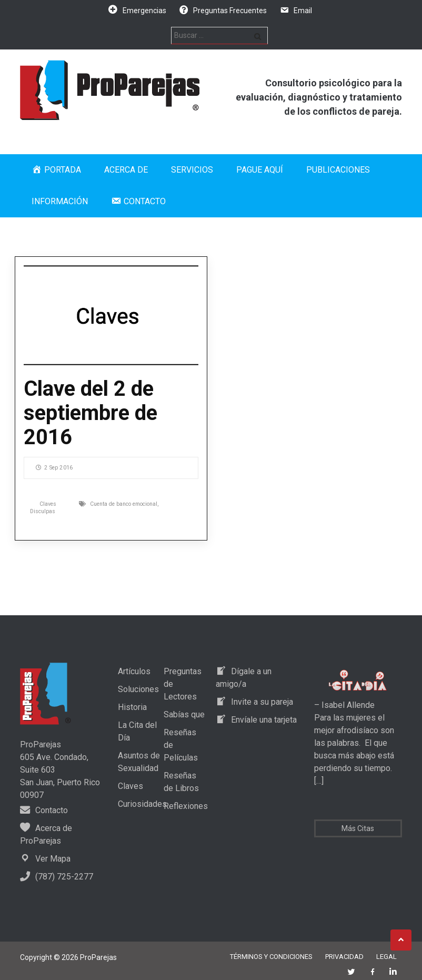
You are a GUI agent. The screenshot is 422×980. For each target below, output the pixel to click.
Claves (48, 504)
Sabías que (184, 714)
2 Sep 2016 (54, 468)
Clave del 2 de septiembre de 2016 (91, 413)
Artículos (134, 671)
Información (60, 201)
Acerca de (126, 170)
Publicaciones (338, 170)
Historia (132, 707)
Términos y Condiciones (271, 957)
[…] (319, 781)
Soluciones (138, 689)
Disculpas (43, 511)
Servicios (192, 170)
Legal (386, 957)
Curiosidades (142, 804)
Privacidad (344, 957)
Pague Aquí (260, 170)
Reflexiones (186, 806)
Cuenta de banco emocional (124, 504)
